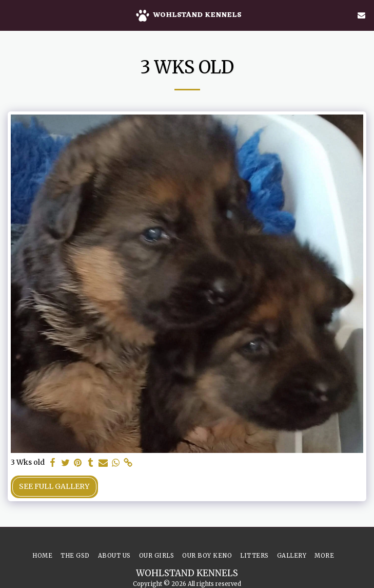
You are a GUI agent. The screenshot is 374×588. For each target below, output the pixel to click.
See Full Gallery (54, 486)
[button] (11, 15)
